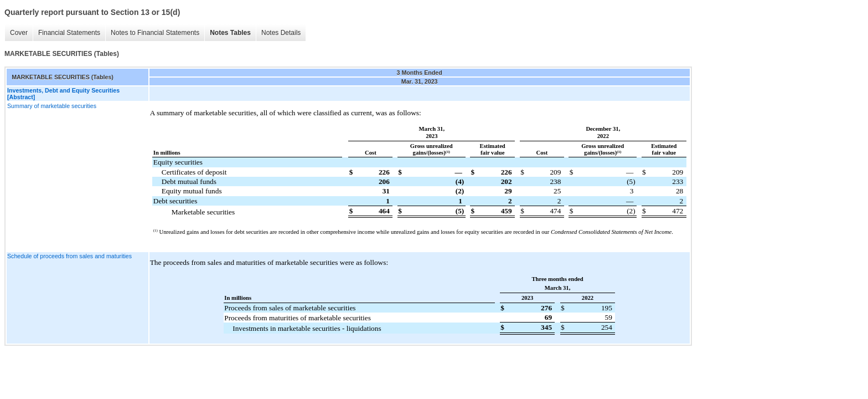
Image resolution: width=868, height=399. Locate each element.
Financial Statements (69, 33)
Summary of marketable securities (52, 106)
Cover (19, 33)
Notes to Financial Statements (155, 33)
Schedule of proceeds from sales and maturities (69, 256)
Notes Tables (230, 33)
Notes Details (281, 33)
